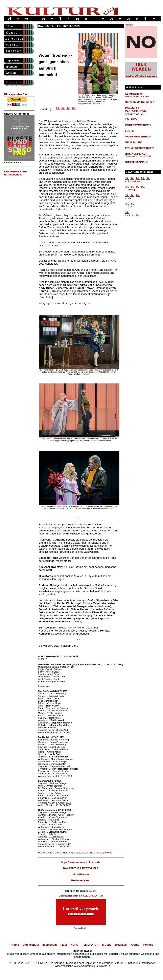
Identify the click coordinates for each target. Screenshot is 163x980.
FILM (64, 945)
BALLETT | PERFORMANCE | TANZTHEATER (136, 111)
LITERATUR (91, 945)
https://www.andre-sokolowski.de (81, 862)
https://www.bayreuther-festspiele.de (91, 853)
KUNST (75, 945)
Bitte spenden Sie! (16, 94)
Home (15, 945)
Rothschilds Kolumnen (140, 102)
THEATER (121, 945)
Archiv (135, 945)
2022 (45, 297)
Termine (148, 945)
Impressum (50, 945)
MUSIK (107, 945)
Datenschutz (31, 945)
